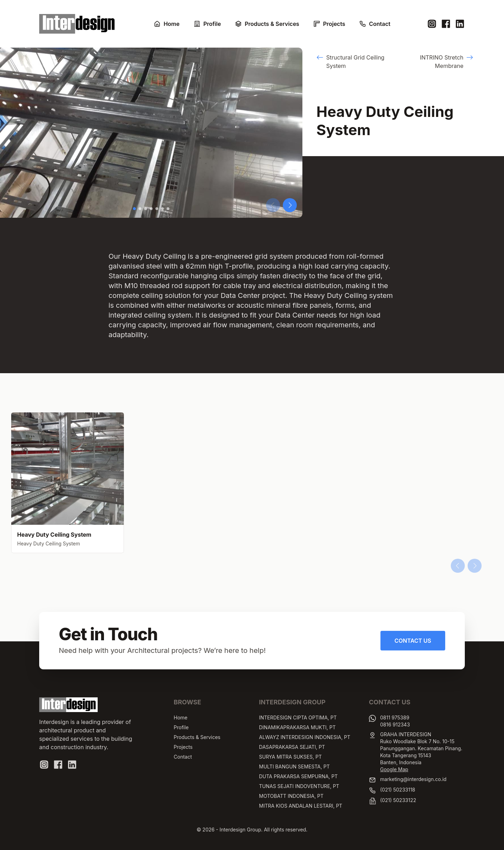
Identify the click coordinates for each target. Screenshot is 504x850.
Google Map (394, 769)
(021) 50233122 (398, 800)
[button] (134, 209)
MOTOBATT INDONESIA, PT (291, 796)
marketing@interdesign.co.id (413, 779)
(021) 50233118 (398, 790)
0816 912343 (395, 724)
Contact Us (413, 641)
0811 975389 (395, 717)
